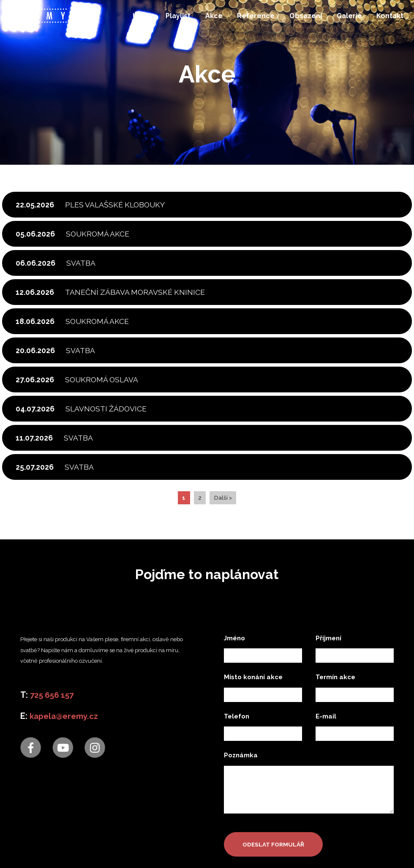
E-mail (326, 812)
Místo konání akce (253, 773)
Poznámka (241, 851)
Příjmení (328, 734)
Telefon (237, 812)
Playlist (178, 19)
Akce (214, 19)
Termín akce (335, 773)
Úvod (143, 19)
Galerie (347, 19)
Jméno (234, 734)
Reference (255, 19)
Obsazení (304, 19)
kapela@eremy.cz (66, 812)
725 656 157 (54, 791)
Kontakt (387, 19)
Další (222, 593)
